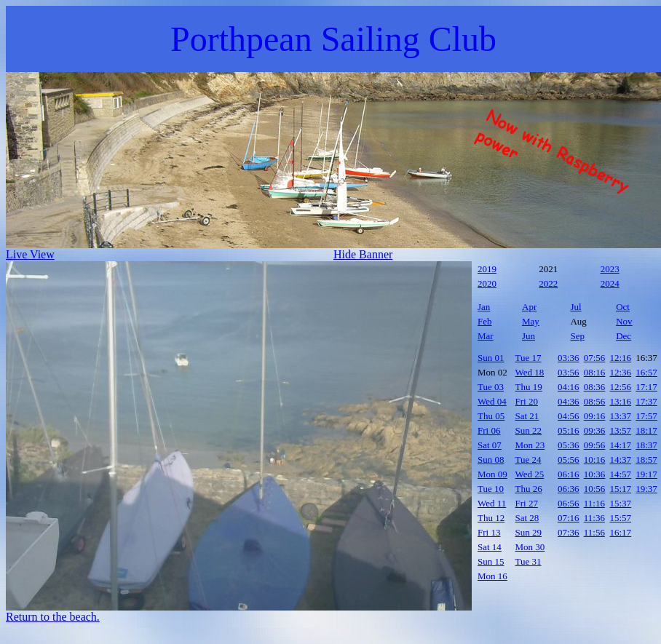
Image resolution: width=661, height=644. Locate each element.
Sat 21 (527, 416)
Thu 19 (529, 387)
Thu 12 (491, 518)
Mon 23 (530, 445)
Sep (577, 336)
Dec (624, 336)
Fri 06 (489, 430)
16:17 (621, 532)
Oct (623, 307)
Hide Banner (363, 254)
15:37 (621, 503)
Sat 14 (490, 547)
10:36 (595, 474)
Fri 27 (527, 503)
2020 (487, 283)
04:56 (569, 416)
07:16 (569, 518)
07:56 (595, 358)
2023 (610, 269)
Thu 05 (491, 416)
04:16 (569, 387)
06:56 (569, 503)
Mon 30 (530, 547)
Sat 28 (527, 518)
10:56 (595, 489)
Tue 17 (529, 358)
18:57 (646, 460)
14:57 (621, 474)
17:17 (646, 387)
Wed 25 (530, 474)
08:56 (595, 401)
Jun (529, 336)
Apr (529, 307)
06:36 (569, 489)
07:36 (569, 532)
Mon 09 (492, 474)
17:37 (646, 401)
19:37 (646, 489)
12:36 (621, 372)
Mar (486, 336)
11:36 (594, 518)
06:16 (569, 474)
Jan (484, 307)
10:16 (595, 460)
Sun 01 (491, 358)
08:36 (595, 387)
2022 (548, 283)
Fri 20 (527, 401)
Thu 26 (529, 489)
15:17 (621, 489)
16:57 (646, 372)
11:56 (594, 532)
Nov (624, 321)
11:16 (594, 503)
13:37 (621, 416)
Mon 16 (492, 576)
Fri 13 (489, 532)
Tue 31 (529, 561)
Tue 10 (491, 489)
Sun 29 (529, 532)
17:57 (646, 416)
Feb (485, 321)
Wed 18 (530, 372)
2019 (487, 269)
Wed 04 (492, 401)
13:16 (621, 401)
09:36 (595, 430)
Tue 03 (491, 387)
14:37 (621, 460)
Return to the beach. (53, 617)
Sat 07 (490, 445)
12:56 (621, 387)
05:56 (569, 460)
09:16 (595, 416)
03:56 (569, 372)
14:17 (621, 445)
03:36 (569, 358)
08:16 (595, 372)
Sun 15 (491, 561)
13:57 (621, 430)
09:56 (595, 445)
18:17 (646, 430)
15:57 (621, 518)
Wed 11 (492, 503)
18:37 (646, 445)
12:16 (621, 358)
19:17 (646, 474)
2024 (610, 283)
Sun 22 (529, 430)
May (531, 321)
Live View (30, 254)
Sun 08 (491, 460)
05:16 (569, 430)
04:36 (569, 401)
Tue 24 (529, 460)
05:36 (569, 445)
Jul (575, 307)
